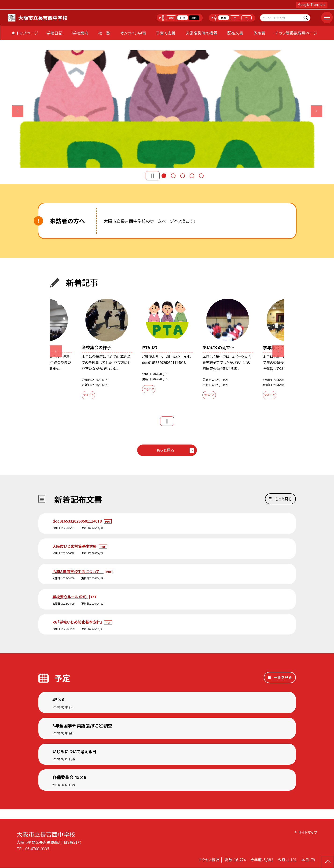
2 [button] (173, 176)
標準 (224, 18)
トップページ (27, 33)
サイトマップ (308, 832)
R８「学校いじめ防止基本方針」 (78, 622)
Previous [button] (18, 111)
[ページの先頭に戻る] (328, 862)
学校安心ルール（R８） (70, 597)
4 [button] (192, 176)
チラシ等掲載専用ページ (296, 33)
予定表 (259, 33)
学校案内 (80, 33)
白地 (183, 18)
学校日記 (54, 33)
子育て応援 (166, 33)
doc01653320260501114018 (77, 521)
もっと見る (165, 450)
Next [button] (316, 111)
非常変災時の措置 (201, 33)
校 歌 (104, 33)
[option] (167, 109)
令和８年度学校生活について (78, 571)
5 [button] (201, 176)
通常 (171, 18)
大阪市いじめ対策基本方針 (75, 546)
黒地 (194, 18)
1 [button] (164, 176)
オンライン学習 (133, 33)
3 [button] (183, 176)
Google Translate (312, 4)
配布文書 (235, 33)
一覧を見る (283, 677)
